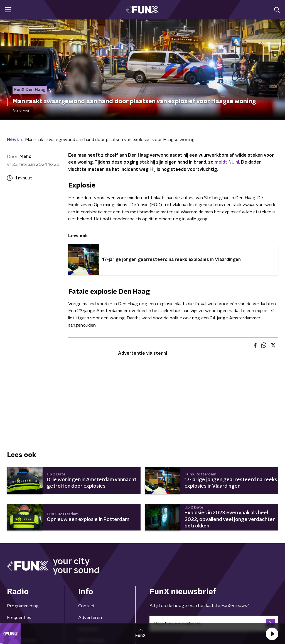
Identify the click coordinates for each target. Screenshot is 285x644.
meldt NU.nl (227, 162)
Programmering (23, 606)
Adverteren (90, 618)
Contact (86, 606)
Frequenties (19, 618)
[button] (272, 634)
